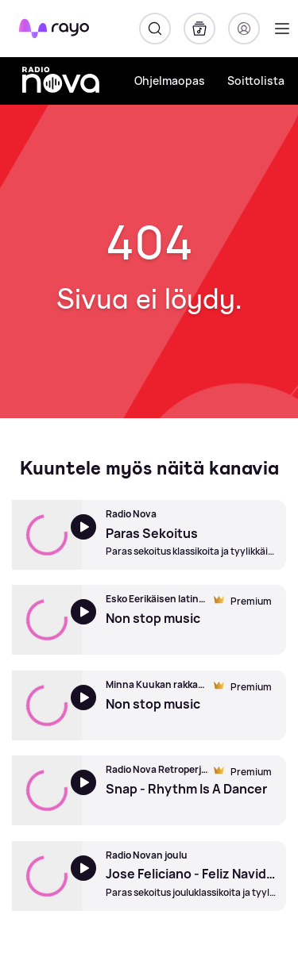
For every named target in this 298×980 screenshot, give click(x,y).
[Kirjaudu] (244, 29)
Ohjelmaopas (170, 81)
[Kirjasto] (199, 29)
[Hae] (155, 29)
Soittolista (256, 81)
